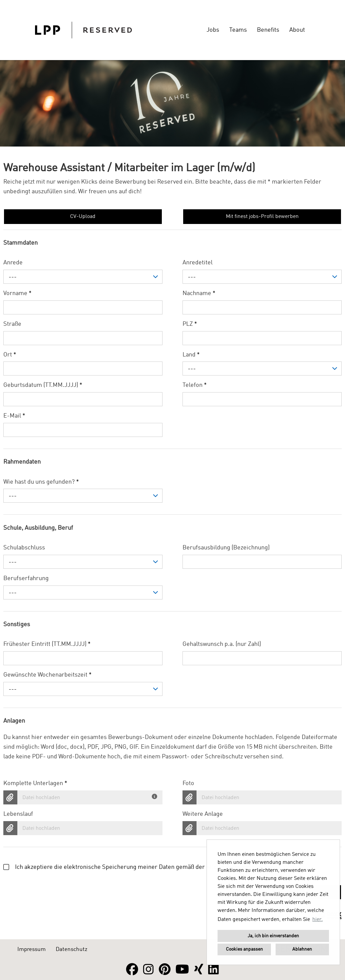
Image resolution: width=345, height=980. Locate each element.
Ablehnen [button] (302, 949)
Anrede (13, 263)
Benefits (268, 30)
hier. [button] (317, 920)
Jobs (213, 30)
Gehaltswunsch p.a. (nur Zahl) (222, 644)
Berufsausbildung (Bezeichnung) (226, 548)
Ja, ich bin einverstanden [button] (273, 936)
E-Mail (14, 416)
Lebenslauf (18, 814)
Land (191, 355)
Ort (10, 355)
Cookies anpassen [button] (244, 949)
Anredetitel (198, 263)
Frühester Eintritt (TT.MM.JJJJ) (47, 644)
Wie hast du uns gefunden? (41, 482)
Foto (188, 783)
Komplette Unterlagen (35, 783)
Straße (12, 324)
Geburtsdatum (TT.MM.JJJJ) (43, 385)
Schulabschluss (24, 548)
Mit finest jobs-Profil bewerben (262, 217)
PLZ (190, 324)
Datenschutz (72, 949)
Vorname (18, 293)
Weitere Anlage (203, 814)
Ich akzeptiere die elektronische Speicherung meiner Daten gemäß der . (139, 867)
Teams (238, 30)
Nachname (199, 293)
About (297, 30)
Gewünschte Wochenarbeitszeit (48, 675)
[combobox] (83, 277)
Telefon (195, 385)
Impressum (32, 949)
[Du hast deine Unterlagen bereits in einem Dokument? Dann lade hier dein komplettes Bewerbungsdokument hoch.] (155, 795)
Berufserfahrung (26, 578)
